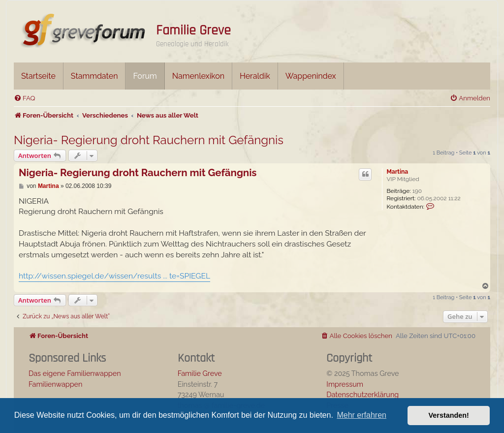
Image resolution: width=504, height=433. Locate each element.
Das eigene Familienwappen (75, 373)
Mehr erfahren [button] (362, 415)
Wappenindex (311, 76)
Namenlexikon (198, 76)
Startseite (38, 76)
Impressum (345, 384)
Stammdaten (94, 76)
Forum (145, 76)
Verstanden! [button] (449, 415)
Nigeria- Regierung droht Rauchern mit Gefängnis (149, 140)
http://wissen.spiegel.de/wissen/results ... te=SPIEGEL (114, 276)
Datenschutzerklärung (362, 394)
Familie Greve (193, 31)
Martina (397, 172)
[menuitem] (24, 98)
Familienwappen (55, 384)
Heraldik (255, 76)
